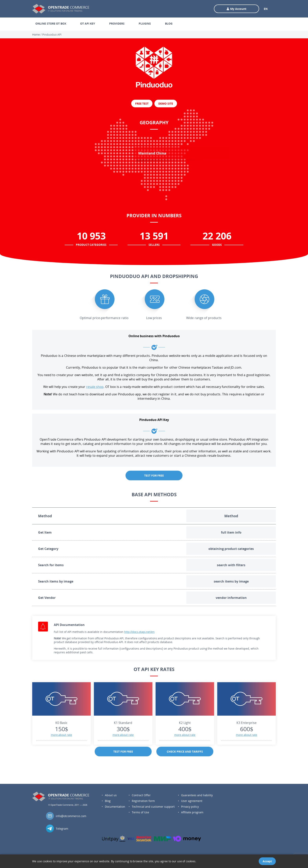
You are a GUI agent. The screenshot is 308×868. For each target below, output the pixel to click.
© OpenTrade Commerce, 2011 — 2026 (68, 805)
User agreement (192, 801)
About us (111, 795)
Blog (108, 801)
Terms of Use (140, 812)
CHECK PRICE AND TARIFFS (185, 752)
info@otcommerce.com (71, 816)
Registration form (143, 801)
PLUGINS (145, 23)
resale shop (95, 387)
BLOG (169, 23)
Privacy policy (190, 807)
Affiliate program (192, 812)
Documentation (115, 807)
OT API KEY (88, 23)
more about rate (61, 735)
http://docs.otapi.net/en (139, 632)
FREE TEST (142, 104)
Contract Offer (141, 795)
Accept (267, 861)
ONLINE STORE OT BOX (51, 23)
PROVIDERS (117, 23)
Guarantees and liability (197, 795)
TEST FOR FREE (154, 475)
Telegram (62, 829)
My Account (236, 9)
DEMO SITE (166, 104)
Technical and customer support (153, 807)
